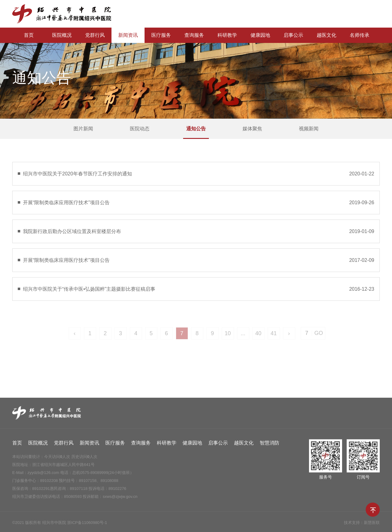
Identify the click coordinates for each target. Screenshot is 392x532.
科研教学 (227, 35)
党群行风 (95, 35)
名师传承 (360, 35)
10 (228, 336)
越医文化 (326, 35)
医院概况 (62, 35)
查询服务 (194, 35)
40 (258, 336)
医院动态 (140, 129)
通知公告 (196, 129)
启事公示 (293, 35)
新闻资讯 (128, 35)
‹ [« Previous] (75, 336)
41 (273, 336)
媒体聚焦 (252, 129)
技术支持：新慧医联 (362, 524)
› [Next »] (289, 336)
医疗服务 (161, 35)
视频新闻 (309, 129)
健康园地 (260, 35)
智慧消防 (269, 445)
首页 (29, 35)
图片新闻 (83, 129)
